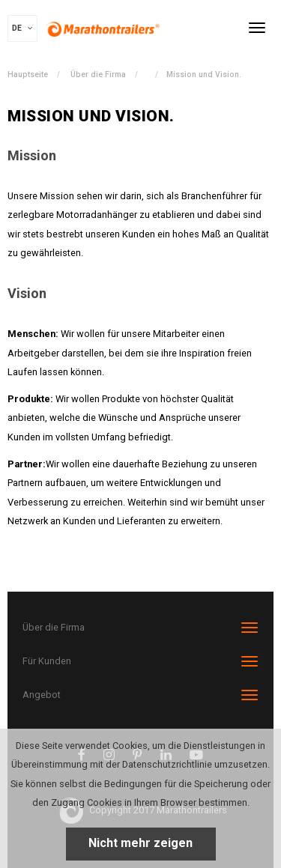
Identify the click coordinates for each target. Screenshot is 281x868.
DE (22, 28)
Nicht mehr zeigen (140, 843)
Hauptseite (28, 75)
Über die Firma (98, 75)
